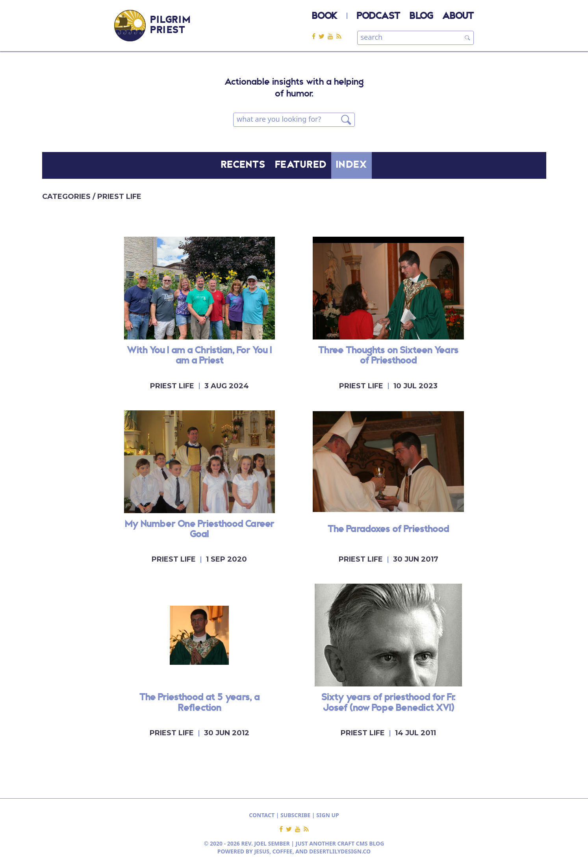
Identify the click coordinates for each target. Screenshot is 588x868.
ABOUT (458, 17)
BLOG (421, 17)
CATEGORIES (67, 197)
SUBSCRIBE (295, 815)
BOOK (325, 17)
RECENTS (243, 165)
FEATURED (301, 165)
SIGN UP (328, 815)
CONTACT (262, 815)
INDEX (352, 165)
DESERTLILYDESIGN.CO (340, 851)
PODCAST (378, 17)
